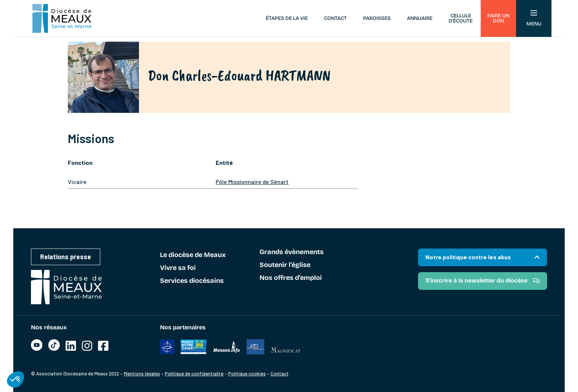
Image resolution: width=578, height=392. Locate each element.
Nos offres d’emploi (291, 278)
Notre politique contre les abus (468, 257)
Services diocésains (192, 281)
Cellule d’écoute (461, 18)
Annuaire (420, 18)
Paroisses (377, 18)
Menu (534, 19)
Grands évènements (292, 252)
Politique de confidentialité (194, 374)
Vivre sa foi (178, 268)
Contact (335, 18)
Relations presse (66, 257)
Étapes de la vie (287, 18)
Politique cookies (247, 374)
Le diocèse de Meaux (193, 255)
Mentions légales (142, 374)
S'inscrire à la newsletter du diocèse (476, 280)
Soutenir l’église (285, 265)
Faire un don (498, 18)
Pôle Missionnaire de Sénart (252, 182)
